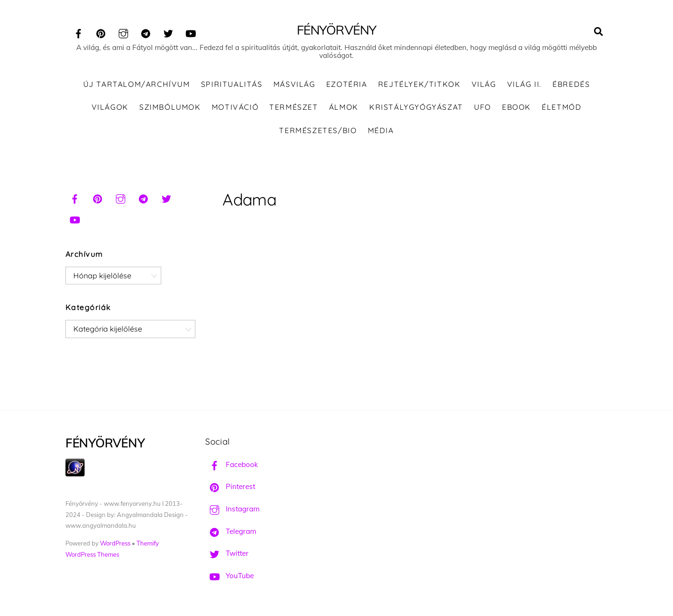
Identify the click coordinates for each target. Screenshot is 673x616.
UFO (483, 107)
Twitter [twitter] (227, 553)
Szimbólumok (170, 107)
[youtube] (191, 32)
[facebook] (79, 32)
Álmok (344, 107)
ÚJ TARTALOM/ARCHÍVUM (137, 84)
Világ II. (524, 84)
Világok (110, 107)
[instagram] (123, 32)
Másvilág (294, 84)
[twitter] (168, 32)
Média (381, 130)
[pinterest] (101, 32)
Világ (484, 84)
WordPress (115, 543)
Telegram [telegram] (231, 531)
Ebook (516, 107)
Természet (294, 107)
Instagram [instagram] (232, 509)
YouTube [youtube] (229, 576)
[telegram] (146, 32)
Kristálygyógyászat (416, 107)
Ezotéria (347, 84)
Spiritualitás (232, 84)
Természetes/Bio (318, 130)
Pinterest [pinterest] (230, 486)
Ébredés (571, 84)
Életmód (562, 107)
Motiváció (235, 107)
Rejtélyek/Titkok (419, 84)
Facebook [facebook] (232, 464)
